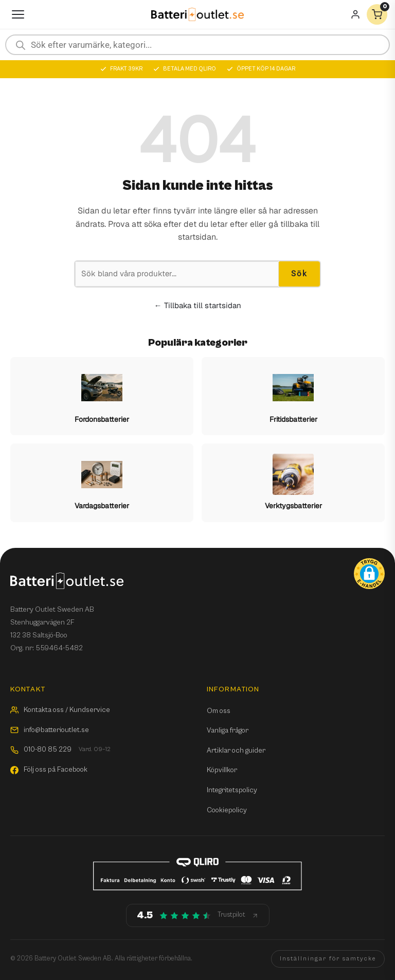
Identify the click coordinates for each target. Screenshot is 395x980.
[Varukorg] (377, 14)
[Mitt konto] (355, 14)
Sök (299, 274)
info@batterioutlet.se (50, 730)
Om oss (219, 711)
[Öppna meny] (18, 14)
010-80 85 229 (60, 750)
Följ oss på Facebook (49, 770)
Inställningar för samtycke (328, 959)
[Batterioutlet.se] (197, 15)
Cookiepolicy (227, 810)
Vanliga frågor (228, 730)
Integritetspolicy (232, 790)
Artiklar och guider (236, 751)
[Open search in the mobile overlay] (197, 45)
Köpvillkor (222, 770)
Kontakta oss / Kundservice (60, 710)
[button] (369, 574)
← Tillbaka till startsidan (198, 305)
